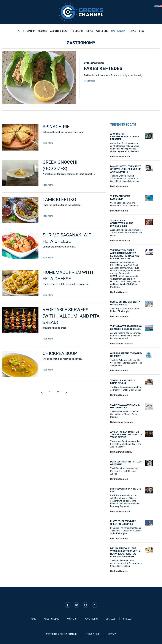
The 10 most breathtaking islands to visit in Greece (126, 328)
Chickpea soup (60, 353)
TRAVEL (132, 31)
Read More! (89, 81)
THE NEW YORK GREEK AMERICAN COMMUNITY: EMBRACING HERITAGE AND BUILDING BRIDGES (125, 254)
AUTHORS (72, 619)
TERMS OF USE (93, 634)
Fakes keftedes (103, 68)
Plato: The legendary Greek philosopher (123, 523)
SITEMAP (128, 619)
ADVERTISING (91, 619)
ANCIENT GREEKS (59, 31)
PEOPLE (89, 31)
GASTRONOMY (118, 31)
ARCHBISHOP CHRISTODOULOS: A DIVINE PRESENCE (125, 137)
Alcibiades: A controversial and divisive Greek (122, 223)
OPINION (31, 31)
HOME (33, 619)
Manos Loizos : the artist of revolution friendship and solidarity (126, 169)
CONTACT (110, 619)
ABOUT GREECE (51, 619)
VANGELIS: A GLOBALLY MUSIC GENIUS (123, 382)
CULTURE (43, 31)
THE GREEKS (76, 31)
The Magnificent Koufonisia (120, 198)
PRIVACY (112, 634)
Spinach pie (56, 127)
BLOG (142, 31)
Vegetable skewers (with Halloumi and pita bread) (71, 316)
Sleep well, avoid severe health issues (125, 406)
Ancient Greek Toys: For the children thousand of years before (126, 435)
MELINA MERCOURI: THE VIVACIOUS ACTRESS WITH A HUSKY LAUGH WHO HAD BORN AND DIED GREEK (125, 552)
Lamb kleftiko (59, 199)
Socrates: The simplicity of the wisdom (125, 303)
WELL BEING (102, 31)
